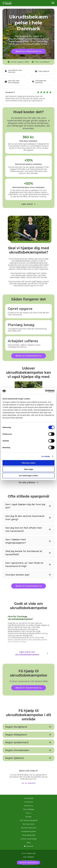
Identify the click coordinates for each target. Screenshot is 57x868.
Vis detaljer (46, 456)
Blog (29, 843)
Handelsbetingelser (28, 831)
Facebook (29, 846)
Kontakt (28, 817)
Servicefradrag (29, 809)
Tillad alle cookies (28, 463)
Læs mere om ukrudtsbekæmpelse (32, 653)
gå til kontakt (29, 783)
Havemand (28, 802)
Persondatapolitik (28, 835)
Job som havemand (29, 828)
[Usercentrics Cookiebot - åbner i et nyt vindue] (45, 391)
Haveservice (28, 806)
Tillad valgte (28, 469)
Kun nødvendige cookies (28, 476)
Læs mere (28, 204)
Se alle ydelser (28, 482)
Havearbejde (29, 798)
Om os (29, 813)
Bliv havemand (28, 824)
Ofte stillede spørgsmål (28, 820)
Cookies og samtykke (29, 839)
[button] (28, 506)
